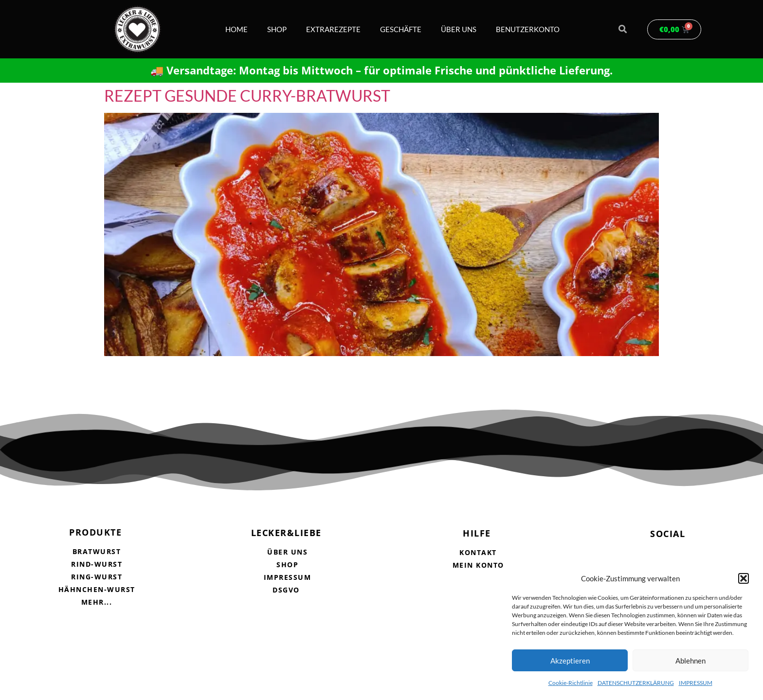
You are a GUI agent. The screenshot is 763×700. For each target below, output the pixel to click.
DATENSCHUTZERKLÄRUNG (636, 683)
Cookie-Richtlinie (571, 683)
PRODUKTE (95, 532)
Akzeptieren (570, 661)
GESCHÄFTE (401, 29)
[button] (744, 578)
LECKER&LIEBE (286, 533)
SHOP (277, 29)
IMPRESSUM (696, 683)
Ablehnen (690, 661)
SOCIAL (668, 534)
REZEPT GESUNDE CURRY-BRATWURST (247, 96)
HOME (236, 29)
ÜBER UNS (459, 29)
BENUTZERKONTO (528, 29)
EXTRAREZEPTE (333, 29)
